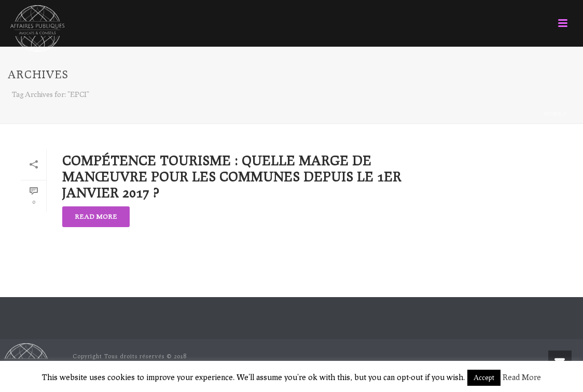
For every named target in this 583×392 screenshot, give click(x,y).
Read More (522, 377)
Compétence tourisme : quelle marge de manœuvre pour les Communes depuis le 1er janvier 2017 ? (232, 177)
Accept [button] (484, 377)
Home (553, 114)
